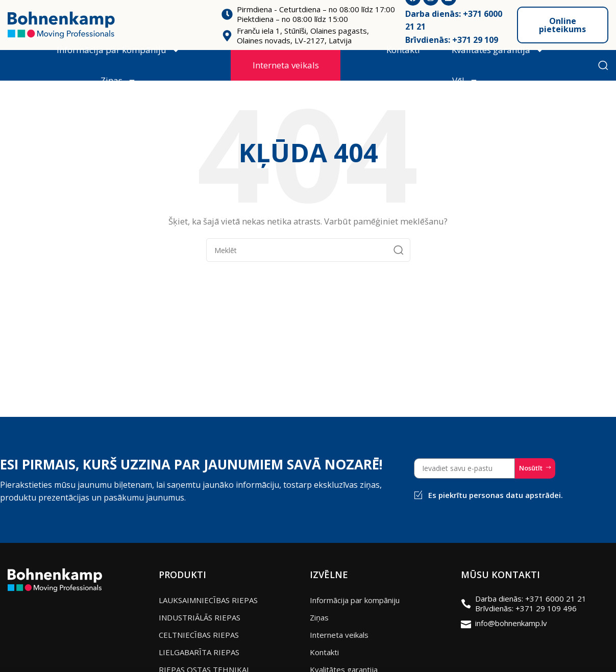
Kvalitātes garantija (498, 50)
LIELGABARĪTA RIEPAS (199, 652)
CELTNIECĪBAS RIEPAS (199, 635)
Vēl (465, 81)
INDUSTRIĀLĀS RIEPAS (200, 617)
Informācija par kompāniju (118, 50)
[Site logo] (61, 24)
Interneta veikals (286, 65)
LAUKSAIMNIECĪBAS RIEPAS (208, 600)
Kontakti (403, 50)
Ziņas (118, 81)
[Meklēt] (603, 65)
